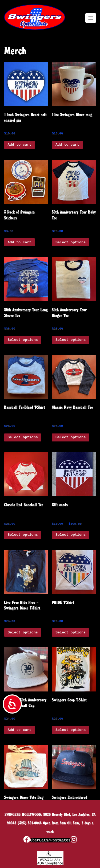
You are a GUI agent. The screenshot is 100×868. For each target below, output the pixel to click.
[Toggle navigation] (91, 18)
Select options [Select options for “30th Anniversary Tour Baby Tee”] (71, 242)
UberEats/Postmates (50, 840)
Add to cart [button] (20, 145)
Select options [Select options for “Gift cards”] (71, 535)
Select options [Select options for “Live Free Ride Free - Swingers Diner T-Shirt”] (23, 632)
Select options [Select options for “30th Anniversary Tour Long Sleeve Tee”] (23, 340)
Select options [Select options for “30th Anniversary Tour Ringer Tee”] (71, 340)
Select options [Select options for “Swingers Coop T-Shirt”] (71, 730)
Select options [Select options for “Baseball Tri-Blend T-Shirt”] (23, 437)
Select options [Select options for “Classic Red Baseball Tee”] (23, 535)
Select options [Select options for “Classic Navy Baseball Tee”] (71, 437)
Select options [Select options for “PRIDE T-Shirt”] (71, 632)
